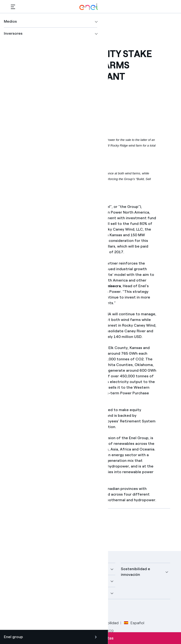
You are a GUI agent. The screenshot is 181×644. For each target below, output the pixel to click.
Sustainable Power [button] (82, 581)
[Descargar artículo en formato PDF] (53, 529)
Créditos (18, 623)
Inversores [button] (20, 593)
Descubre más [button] (24, 581)
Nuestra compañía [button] (27, 569)
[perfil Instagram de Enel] (59, 610)
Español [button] (134, 623)
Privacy (52, 623)
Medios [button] (72, 569)
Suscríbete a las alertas (91, 638)
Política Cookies (77, 623)
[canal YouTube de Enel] (48, 610)
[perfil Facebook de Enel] (16, 610)
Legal (36, 623)
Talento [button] (73, 593)
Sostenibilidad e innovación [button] (136, 572)
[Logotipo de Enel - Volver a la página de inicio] (89, 7)
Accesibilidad (107, 623)
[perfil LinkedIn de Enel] (37, 610)
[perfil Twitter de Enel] (27, 610)
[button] (13, 7)
